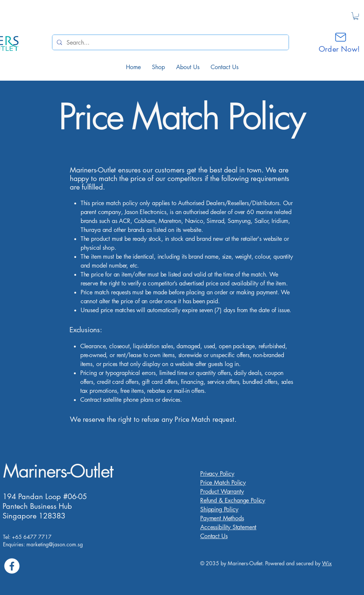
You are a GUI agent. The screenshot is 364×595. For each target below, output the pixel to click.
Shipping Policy (219, 509)
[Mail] (340, 37)
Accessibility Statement (228, 527)
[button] (356, 16)
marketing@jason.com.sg (55, 544)
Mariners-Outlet (58, 471)
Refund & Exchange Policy (233, 500)
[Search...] (170, 42)
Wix (327, 563)
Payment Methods (222, 518)
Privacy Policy (217, 474)
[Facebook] (12, 566)
